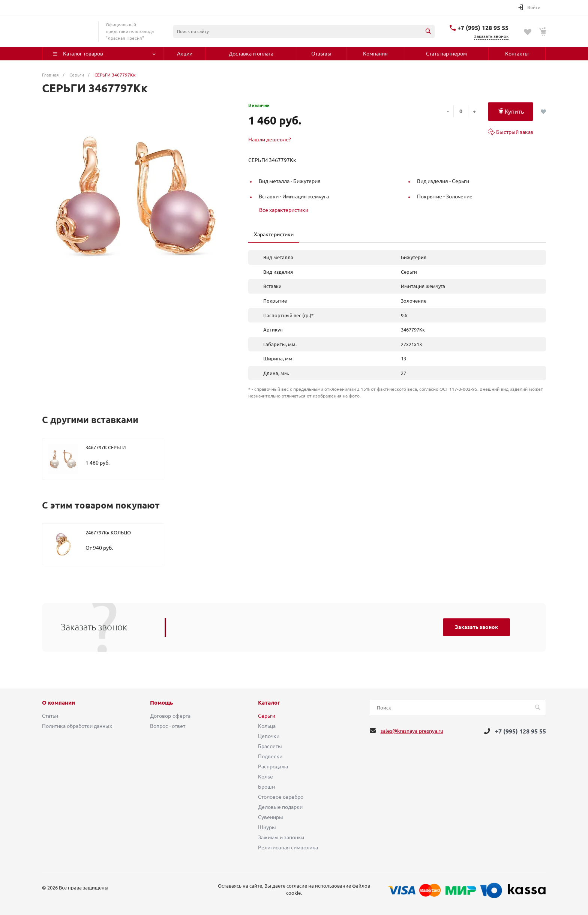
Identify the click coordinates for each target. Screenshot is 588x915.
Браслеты (270, 746)
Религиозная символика (288, 847)
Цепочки (269, 736)
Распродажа (273, 766)
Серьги (267, 716)
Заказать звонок (476, 627)
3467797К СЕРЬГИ (106, 447)
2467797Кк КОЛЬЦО (108, 532)
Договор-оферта (170, 716)
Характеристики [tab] (274, 234)
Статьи (50, 716)
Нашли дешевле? (270, 139)
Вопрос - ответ (168, 726)
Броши (266, 787)
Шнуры (267, 827)
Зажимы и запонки (281, 837)
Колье (265, 777)
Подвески (270, 756)
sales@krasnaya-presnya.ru (412, 731)
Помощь (161, 703)
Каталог (269, 703)
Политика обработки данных (77, 726)
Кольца (267, 726)
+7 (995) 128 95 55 (483, 28)
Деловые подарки (280, 807)
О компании (58, 703)
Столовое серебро (281, 797)
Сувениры (271, 817)
